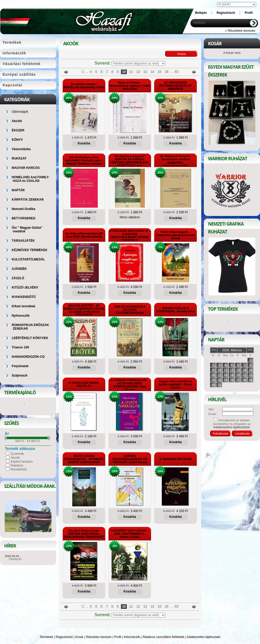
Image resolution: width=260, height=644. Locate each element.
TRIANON (15, 559)
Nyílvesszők (21, 316)
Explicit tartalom (22, 462)
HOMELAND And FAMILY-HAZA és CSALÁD (31, 179)
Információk (132, 637)
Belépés (201, 13)
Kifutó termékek (24, 306)
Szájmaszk (20, 375)
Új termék (17, 454)
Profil (118, 637)
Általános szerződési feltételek (163, 637)
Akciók (15, 458)
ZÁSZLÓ (18, 278)
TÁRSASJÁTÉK (23, 241)
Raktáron (17, 466)
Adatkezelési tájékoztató (203, 637)
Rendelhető (19, 469)
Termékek (46, 637)
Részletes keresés (99, 637)
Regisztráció (64, 637)
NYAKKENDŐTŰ (24, 297)
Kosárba (84, 143)
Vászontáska (21, 149)
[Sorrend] (138, 63)
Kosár (79, 637)
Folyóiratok (20, 366)
